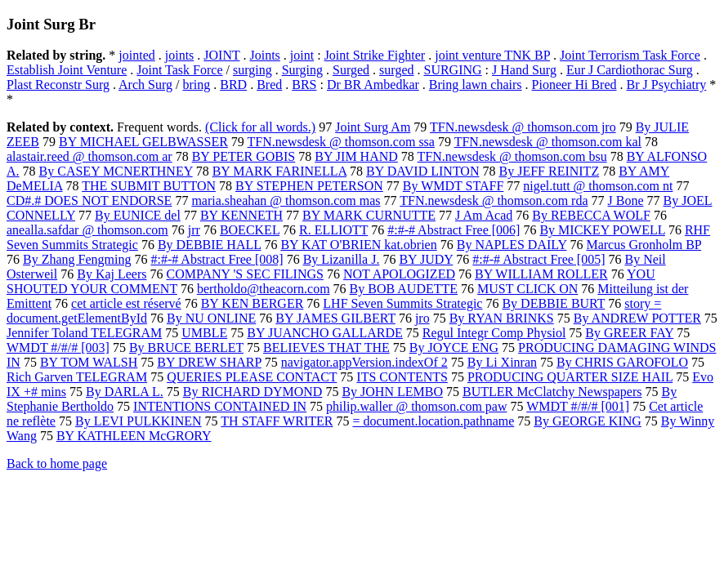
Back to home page (57, 463)
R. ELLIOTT (333, 230)
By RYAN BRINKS (502, 318)
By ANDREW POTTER (637, 318)
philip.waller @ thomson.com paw (416, 406)
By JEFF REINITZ (549, 171)
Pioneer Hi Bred (574, 85)
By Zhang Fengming (77, 259)
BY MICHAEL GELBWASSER (143, 142)
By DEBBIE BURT (553, 303)
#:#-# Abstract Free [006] (454, 230)
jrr (194, 230)
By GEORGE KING (588, 421)
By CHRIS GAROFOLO (622, 362)
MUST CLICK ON (527, 289)
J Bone (626, 200)
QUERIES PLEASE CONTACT (252, 377)
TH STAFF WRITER (277, 421)
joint (302, 55)
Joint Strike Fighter (375, 55)
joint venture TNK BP (492, 55)
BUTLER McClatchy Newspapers (552, 392)
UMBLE (204, 333)
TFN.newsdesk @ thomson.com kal (548, 142)
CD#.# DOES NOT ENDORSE (89, 200)
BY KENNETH (241, 215)
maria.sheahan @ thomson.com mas (286, 200)
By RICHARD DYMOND (253, 392)
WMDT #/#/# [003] (58, 347)
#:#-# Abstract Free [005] (539, 259)
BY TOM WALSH (89, 362)
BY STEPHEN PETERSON (309, 186)
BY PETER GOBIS (244, 156)
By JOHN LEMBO (392, 392)
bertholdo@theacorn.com (264, 289)
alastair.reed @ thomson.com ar (89, 156)
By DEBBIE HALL (210, 245)
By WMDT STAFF (454, 186)
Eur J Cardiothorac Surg (630, 70)
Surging (302, 70)
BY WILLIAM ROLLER (541, 274)
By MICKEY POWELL (602, 230)
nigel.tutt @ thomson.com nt (598, 186)
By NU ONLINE (211, 318)
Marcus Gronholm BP (644, 245)
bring (196, 85)
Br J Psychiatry (667, 85)
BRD (233, 85)
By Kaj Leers (112, 274)
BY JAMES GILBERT (335, 318)
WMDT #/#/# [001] (578, 406)
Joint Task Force (179, 70)
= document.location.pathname (433, 421)
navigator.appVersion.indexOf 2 (364, 362)
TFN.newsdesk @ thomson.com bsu (512, 156)
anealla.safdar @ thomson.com (87, 230)
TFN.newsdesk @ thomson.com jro (523, 127)
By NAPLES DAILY (512, 245)
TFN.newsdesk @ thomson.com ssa (341, 142)
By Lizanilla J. (342, 259)
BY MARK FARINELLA (279, 171)
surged (396, 70)
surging (253, 70)
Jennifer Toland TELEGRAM (84, 333)
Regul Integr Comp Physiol (494, 333)
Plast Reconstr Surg (58, 85)
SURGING (452, 70)
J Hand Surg (524, 70)
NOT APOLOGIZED (399, 274)
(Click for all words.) (260, 127)
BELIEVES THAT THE (326, 347)
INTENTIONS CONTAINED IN (220, 406)
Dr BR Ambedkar (373, 85)
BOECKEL (250, 230)
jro (422, 318)
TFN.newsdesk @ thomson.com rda (494, 200)
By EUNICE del (138, 215)
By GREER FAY (629, 333)
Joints (264, 55)
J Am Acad (484, 215)
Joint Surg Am (373, 127)
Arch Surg (145, 85)
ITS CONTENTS (402, 377)
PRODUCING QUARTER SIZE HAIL (570, 377)
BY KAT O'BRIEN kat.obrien (358, 245)
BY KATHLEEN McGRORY (134, 436)
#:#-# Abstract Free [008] (217, 259)
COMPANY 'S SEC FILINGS (245, 274)
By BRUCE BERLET (186, 347)
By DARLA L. (125, 392)
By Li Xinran (502, 362)
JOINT (221, 55)
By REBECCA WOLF (591, 215)
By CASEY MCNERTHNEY (116, 171)
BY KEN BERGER (253, 303)
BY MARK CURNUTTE (369, 215)
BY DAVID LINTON (422, 171)
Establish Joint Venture (67, 70)
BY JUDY (426, 259)
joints (180, 55)
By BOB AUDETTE (404, 289)
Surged (351, 70)
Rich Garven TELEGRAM (77, 377)
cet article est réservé (126, 303)
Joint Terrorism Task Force (630, 55)
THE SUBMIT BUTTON (149, 186)
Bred (269, 85)
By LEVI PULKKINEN (139, 421)
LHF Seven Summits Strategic (402, 303)
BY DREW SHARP (209, 362)
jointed (136, 55)
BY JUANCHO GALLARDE (325, 333)
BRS (304, 85)
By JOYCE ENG (454, 347)
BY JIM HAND (356, 156)
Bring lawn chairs (476, 85)
